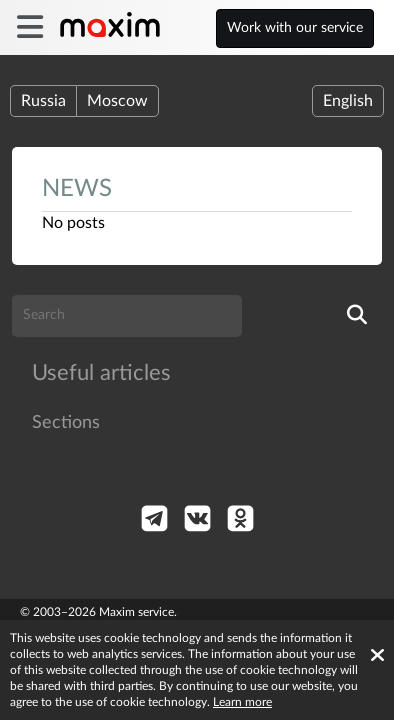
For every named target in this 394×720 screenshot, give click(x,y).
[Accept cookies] (377, 655)
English (348, 101)
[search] (357, 316)
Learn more (242, 702)
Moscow (117, 101)
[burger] (29, 27)
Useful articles (101, 373)
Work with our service (295, 28)
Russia (43, 101)
